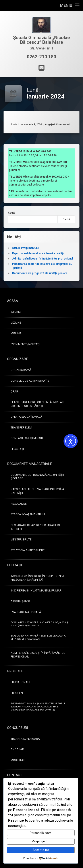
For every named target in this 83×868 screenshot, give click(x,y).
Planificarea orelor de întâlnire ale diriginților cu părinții (38, 404)
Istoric (16, 312)
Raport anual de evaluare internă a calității (38, 253)
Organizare (17, 359)
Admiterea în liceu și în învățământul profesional (42, 259)
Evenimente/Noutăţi (25, 344)
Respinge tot (41, 841)
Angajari (50, 124)
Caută (12, 213)
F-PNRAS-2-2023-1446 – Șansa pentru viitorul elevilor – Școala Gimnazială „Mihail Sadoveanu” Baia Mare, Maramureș (38, 707)
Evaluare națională (26, 612)
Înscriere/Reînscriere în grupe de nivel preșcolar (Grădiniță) (39, 578)
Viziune (16, 323)
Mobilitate (18, 760)
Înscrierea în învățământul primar (36, 590)
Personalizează (41, 833)
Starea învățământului (26, 248)
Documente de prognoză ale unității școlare (40, 273)
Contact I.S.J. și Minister (28, 438)
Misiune (16, 333)
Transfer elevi (21, 427)
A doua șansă (21, 601)
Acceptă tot (41, 850)
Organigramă (21, 370)
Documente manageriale (30, 464)
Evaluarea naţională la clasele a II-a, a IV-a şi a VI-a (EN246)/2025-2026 (40, 624)
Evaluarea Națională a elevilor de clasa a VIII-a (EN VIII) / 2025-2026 (38, 637)
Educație (15, 565)
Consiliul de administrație (30, 381)
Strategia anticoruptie (28, 550)
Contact (15, 775)
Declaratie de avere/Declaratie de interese (36, 527)
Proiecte (15, 671)
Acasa (13, 301)
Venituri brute (21, 539)
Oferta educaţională (26, 417)
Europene (17, 693)
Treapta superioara (25, 739)
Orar (14, 391)
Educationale (21, 682)
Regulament (20, 504)
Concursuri (63, 124)
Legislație (18, 449)
